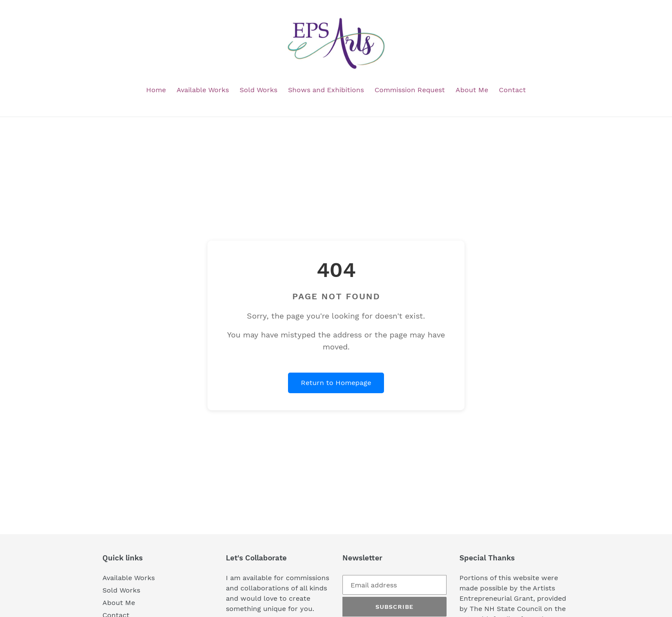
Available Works (129, 578)
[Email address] (394, 585)
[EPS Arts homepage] (336, 44)
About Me (119, 603)
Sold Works (121, 590)
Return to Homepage (336, 383)
